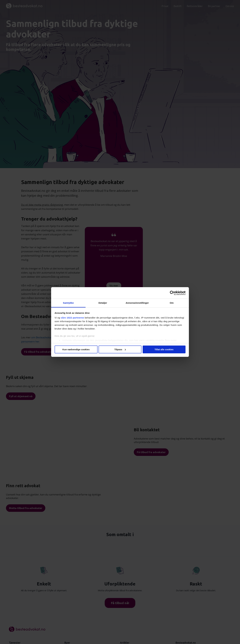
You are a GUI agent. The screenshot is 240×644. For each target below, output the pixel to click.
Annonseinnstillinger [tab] (137, 303)
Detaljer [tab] (103, 303)
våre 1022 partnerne (72, 318)
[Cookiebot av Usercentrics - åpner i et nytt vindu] (172, 293)
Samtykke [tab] (68, 303)
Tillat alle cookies (164, 349)
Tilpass (120, 349)
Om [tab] (172, 303)
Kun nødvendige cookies (76, 349)
